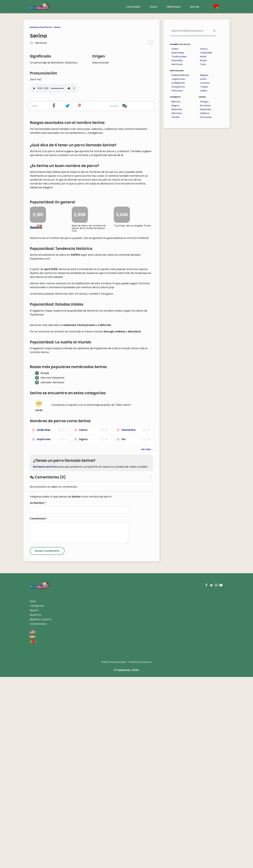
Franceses (206, 117)
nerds (39, 597)
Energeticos (178, 87)
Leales (204, 91)
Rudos (203, 60)
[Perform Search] (214, 31)
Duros (203, 79)
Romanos (205, 105)
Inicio (33, 792)
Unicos (204, 49)
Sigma (83, 630)
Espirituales (178, 53)
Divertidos (177, 60)
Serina (57, 27)
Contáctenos (38, 815)
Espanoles (206, 109)
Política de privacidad (113, 853)
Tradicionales (179, 57)
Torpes (204, 87)
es (33, 828)
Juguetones (178, 79)
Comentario (39, 710)
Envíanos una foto (45, 658)
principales (174, 7)
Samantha (128, 621)
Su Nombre (38, 694)
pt (33, 833)
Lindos (175, 49)
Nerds (203, 57)
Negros (175, 105)
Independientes (180, 75)
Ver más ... (147, 640)
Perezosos (177, 91)
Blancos (176, 102)
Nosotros (35, 806)
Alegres (204, 75)
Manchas (177, 113)
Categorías (37, 797)
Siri (124, 630)
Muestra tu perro (40, 810)
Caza (203, 64)
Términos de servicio (140, 853)
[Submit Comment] (47, 742)
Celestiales (206, 53)
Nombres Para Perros (41, 27)
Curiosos (205, 83)
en (33, 823)
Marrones (177, 109)
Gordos (176, 117)
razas (154, 7)
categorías (133, 7)
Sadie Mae (43, 621)
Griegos (204, 102)
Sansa (83, 621)
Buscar (34, 801)
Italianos (205, 113)
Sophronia (43, 630)
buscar (195, 7)
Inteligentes (178, 83)
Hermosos (177, 64)
